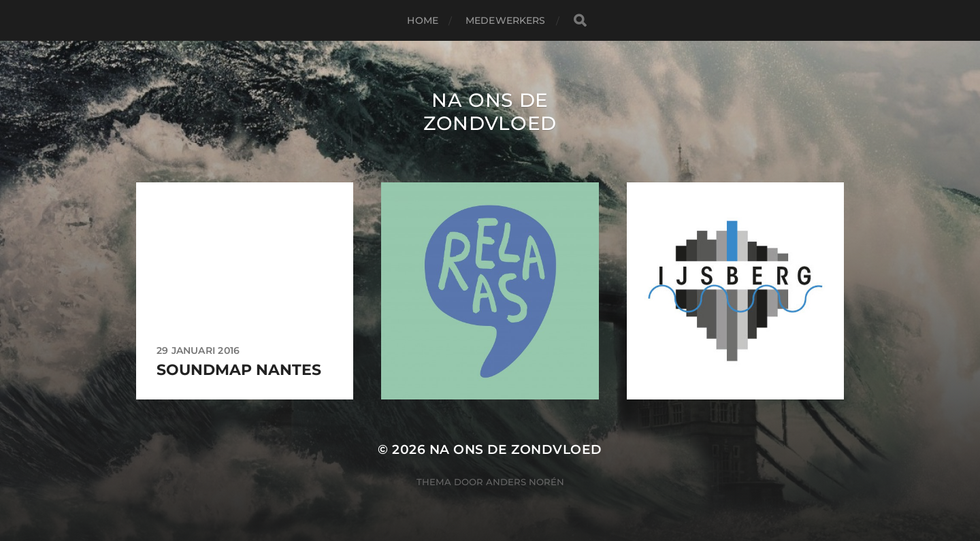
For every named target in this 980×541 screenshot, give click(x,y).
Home (423, 20)
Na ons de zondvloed (490, 112)
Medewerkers (506, 20)
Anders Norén (525, 482)
